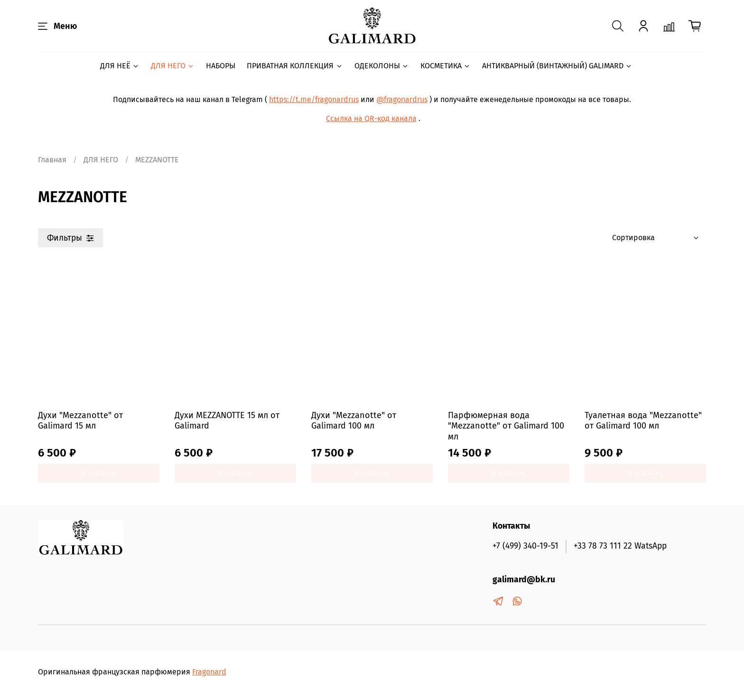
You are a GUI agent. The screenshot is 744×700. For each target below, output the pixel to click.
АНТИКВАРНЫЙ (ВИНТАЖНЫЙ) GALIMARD (557, 66)
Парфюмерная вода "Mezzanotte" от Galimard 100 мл (506, 426)
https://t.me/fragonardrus (314, 99)
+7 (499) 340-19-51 (525, 546)
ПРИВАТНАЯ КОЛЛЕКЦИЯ (295, 66)
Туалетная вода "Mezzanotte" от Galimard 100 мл (643, 421)
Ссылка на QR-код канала (371, 118)
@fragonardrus (402, 99)
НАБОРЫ (221, 66)
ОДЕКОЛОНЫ (382, 66)
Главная (52, 160)
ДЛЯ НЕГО (173, 66)
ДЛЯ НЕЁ (120, 66)
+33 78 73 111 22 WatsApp (620, 546)
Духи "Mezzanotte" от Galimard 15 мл (80, 421)
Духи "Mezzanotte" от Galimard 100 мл (354, 421)
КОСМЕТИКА (446, 66)
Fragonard (209, 672)
